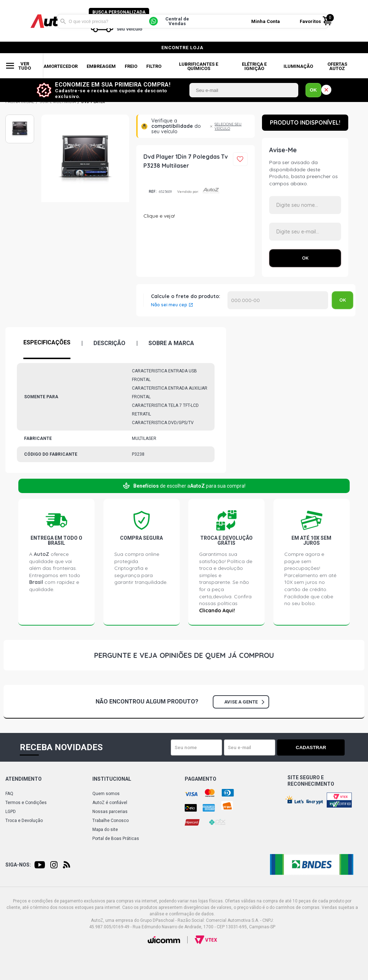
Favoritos (312, 21)
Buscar (63, 21)
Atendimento (24, 779)
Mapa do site (105, 830)
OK (313, 90)
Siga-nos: (18, 865)
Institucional (112, 779)
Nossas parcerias (110, 812)
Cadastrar (319, 747)
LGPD (11, 812)
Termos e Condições (26, 803)
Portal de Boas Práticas (116, 839)
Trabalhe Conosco (111, 821)
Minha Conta (267, 21)
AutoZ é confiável (110, 803)
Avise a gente (244, 702)
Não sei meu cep (169, 305)
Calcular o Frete (278, 300)
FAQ (9, 794)
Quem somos (106, 794)
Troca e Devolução (24, 821)
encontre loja (182, 48)
